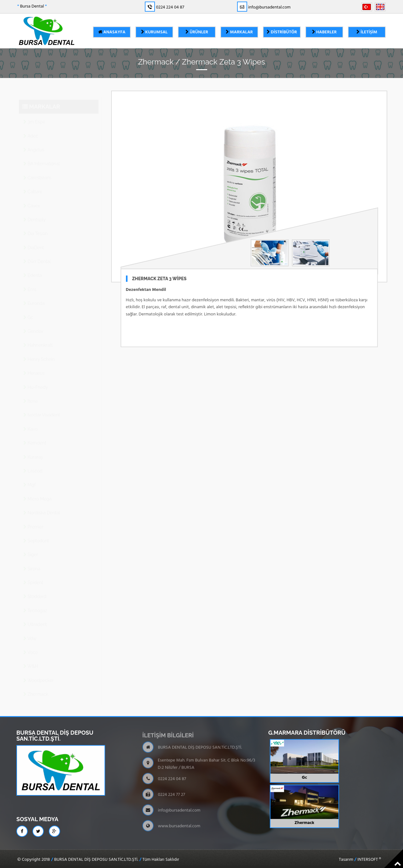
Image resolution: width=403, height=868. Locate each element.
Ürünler (197, 32)
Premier (33, 521)
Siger (31, 548)
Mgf (29, 479)
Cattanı (33, 186)
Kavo (31, 423)
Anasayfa (112, 32)
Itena (31, 395)
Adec (31, 130)
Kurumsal (154, 32)
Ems (30, 283)
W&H (31, 660)
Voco (31, 646)
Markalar (239, 32)
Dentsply (34, 214)
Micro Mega (37, 493)
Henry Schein (39, 353)
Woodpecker (39, 674)
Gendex (33, 325)
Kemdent (35, 437)
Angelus (34, 144)
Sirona (32, 563)
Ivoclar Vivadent (42, 409)
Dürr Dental (37, 255)
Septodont (36, 535)
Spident (33, 576)
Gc (28, 311)
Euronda (34, 297)
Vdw (30, 632)
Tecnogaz (35, 604)
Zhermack (36, 688)
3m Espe (34, 116)
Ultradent (35, 618)
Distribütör (282, 32)
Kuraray (33, 451)
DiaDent (34, 242)
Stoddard (35, 590)
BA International (42, 158)
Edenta (33, 269)
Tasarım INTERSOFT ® (360, 860)
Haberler (324, 32)
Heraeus (34, 367)
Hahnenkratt (38, 339)
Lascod (33, 465)
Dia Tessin (35, 227)
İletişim (367, 32)
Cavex (32, 200)
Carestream (37, 172)
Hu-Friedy (36, 381)
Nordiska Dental (42, 507)
